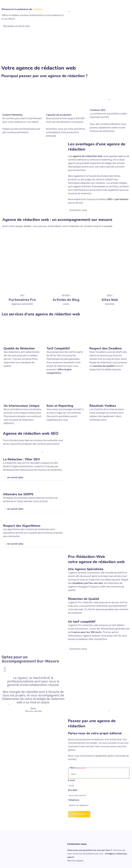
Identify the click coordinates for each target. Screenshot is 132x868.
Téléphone (74, 800)
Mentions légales (75, 861)
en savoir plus (15, 477)
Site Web (73, 790)
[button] (34, 477)
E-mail (71, 780)
